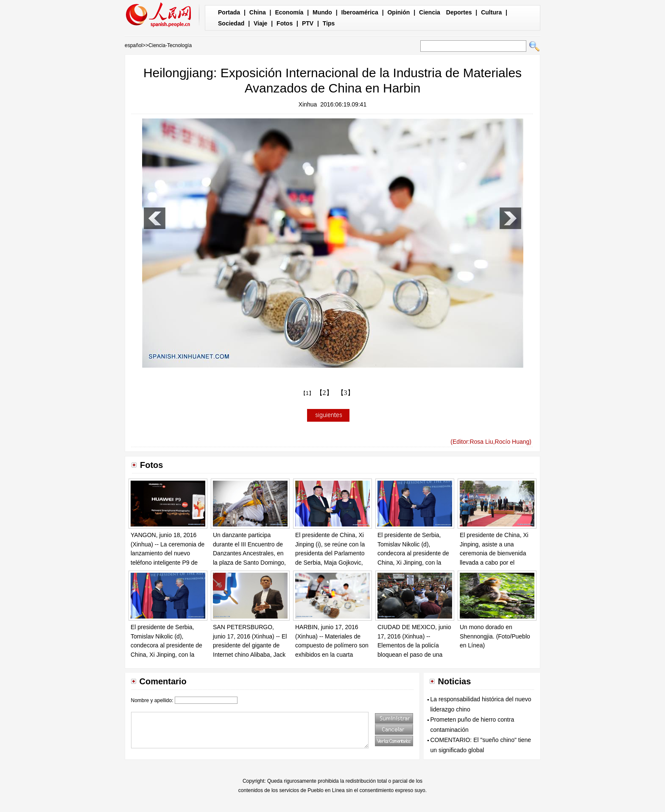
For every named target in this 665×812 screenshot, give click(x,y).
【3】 (346, 393)
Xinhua (308, 104)
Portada (229, 12)
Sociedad (231, 23)
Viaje (260, 23)
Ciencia (430, 12)
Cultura (491, 12)
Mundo (322, 12)
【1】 (307, 393)
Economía (289, 12)
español (134, 45)
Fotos (285, 23)
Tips (329, 23)
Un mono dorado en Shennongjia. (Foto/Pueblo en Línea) (495, 636)
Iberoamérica (360, 12)
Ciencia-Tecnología (170, 45)
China (258, 12)
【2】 (324, 393)
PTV (308, 23)
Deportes (459, 12)
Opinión (398, 12)
